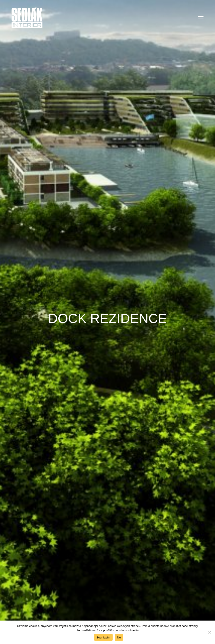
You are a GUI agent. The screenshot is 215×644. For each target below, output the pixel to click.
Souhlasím (104, 637)
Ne (119, 637)
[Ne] (209, 632)
